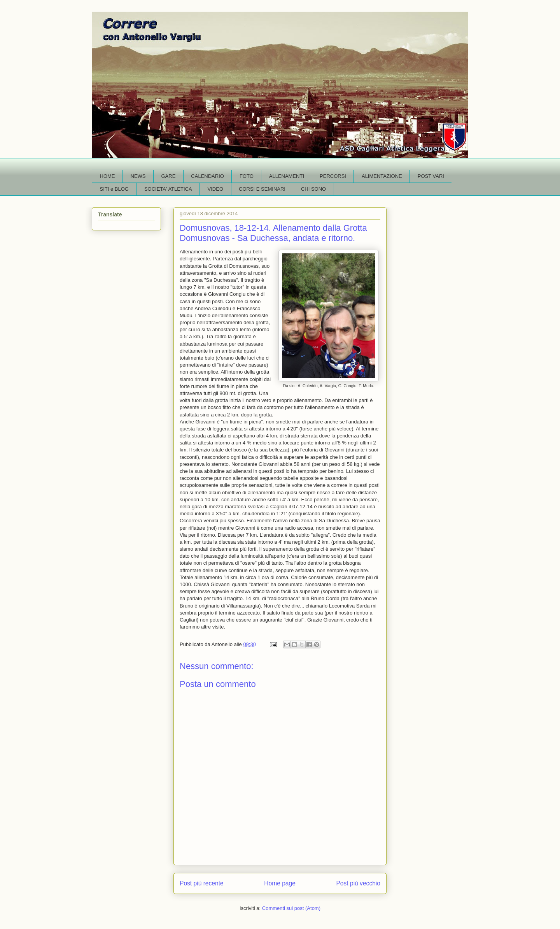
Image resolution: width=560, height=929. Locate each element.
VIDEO (215, 189)
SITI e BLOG (114, 189)
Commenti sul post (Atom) (291, 908)
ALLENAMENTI (287, 176)
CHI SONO (313, 189)
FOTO (247, 176)
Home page (280, 883)
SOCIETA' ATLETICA (168, 189)
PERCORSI (333, 176)
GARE (169, 176)
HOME (108, 176)
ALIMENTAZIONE (382, 176)
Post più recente (202, 883)
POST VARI (431, 176)
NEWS (138, 176)
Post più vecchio (358, 883)
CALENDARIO (207, 176)
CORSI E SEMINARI (262, 189)
